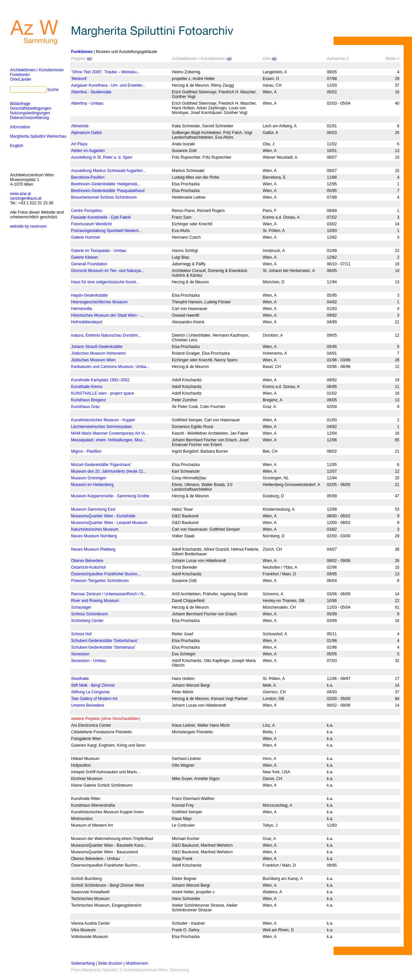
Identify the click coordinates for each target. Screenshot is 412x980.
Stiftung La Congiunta (90, 692)
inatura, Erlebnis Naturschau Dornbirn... (106, 335)
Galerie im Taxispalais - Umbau (99, 251)
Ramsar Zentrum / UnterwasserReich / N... (109, 594)
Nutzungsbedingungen (30, 113)
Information (20, 127)
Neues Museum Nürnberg (94, 536)
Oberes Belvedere (87, 561)
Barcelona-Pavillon (88, 177)
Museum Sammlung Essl (93, 509)
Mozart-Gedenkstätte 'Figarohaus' (101, 465)
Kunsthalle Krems (87, 387)
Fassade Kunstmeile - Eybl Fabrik (101, 217)
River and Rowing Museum (95, 601)
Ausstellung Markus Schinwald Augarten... (108, 171)
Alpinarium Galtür (87, 133)
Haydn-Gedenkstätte (89, 295)
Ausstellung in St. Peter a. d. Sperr (102, 157)
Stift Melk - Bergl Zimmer (93, 685)
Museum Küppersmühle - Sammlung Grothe (110, 496)
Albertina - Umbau (87, 103)
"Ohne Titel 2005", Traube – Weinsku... (105, 72)
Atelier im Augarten (88, 151)
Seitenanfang (83, 963)
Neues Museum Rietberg (93, 549)
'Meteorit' (79, 79)
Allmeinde (80, 126)
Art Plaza (79, 144)
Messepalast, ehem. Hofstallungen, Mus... (108, 440)
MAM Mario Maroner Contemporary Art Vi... (110, 433)
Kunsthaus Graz (85, 407)
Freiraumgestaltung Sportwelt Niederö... (106, 231)
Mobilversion (137, 963)
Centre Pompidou (87, 211)
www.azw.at (21, 194)
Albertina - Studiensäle (91, 92)
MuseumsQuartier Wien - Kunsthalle (103, 516)
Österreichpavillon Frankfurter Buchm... (106, 574)
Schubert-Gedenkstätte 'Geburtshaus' (104, 641)
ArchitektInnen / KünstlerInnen (37, 70)
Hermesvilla (82, 309)
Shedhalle (80, 679)
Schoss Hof (81, 634)
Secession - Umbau (89, 661)
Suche (53, 90)
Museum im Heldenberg (92, 485)
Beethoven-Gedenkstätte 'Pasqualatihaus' (108, 191)
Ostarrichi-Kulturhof (88, 567)
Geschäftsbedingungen (31, 108)
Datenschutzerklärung (30, 118)
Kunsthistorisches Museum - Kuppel (103, 420)
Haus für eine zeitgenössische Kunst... (105, 282)
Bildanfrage (20, 104)
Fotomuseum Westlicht (91, 224)
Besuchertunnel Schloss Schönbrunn (104, 197)
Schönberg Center (87, 621)
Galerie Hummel (86, 237)
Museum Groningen (89, 478)
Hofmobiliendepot (87, 322)
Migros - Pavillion (86, 451)
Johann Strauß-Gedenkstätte (97, 347)
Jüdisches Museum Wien (93, 360)
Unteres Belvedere (88, 705)
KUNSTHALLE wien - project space (103, 393)
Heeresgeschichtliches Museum (99, 302)
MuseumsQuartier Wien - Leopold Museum (109, 523)
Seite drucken (110, 963)
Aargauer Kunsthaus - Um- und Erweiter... (108, 85)
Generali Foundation (89, 264)
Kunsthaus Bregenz (89, 400)
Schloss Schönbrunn (89, 614)
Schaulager (81, 607)
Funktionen (20, 75)
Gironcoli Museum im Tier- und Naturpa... (108, 271)
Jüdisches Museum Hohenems (98, 353)
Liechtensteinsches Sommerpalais (101, 427)
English (17, 146)
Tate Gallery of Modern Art (94, 699)
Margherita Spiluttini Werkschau (38, 136)
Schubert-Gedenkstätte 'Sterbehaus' (103, 647)
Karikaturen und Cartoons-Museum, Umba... (110, 367)
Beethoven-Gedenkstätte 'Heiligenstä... (106, 184)
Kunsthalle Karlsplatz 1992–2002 (100, 380)
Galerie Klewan (85, 257)
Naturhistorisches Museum (95, 529)
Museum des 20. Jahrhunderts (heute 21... (109, 471)
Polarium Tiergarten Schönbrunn (100, 581)
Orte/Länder (21, 79)
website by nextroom (28, 226)
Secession (80, 654)
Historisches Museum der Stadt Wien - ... (107, 315)
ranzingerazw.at (26, 198)
